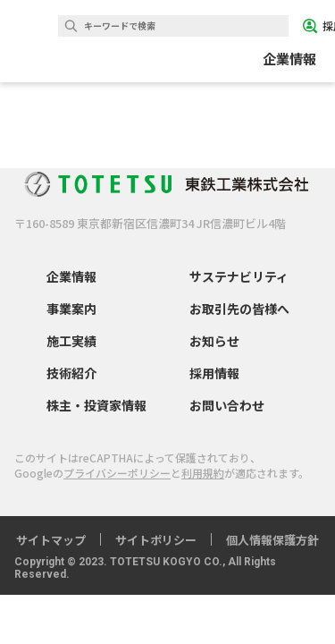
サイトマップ (51, 540)
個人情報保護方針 (272, 540)
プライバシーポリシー (117, 473)
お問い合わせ (227, 405)
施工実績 (71, 341)
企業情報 (71, 276)
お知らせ (214, 341)
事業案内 (71, 309)
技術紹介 (71, 373)
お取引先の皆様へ (239, 309)
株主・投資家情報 (96, 405)
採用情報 (214, 373)
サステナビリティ (239, 276)
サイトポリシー (156, 540)
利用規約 (203, 473)
